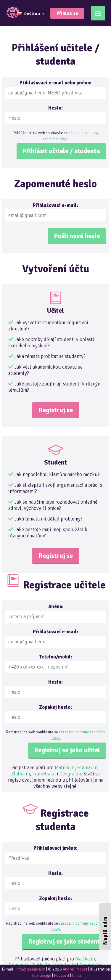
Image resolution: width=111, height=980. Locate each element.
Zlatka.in (21, 774)
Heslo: (55, 108)
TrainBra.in (44, 774)
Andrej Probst (75, 969)
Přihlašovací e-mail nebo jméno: (55, 83)
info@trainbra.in (30, 969)
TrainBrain (13, 12)
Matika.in (65, 768)
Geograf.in (70, 774)
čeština (28, 14)
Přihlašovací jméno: (55, 848)
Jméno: (56, 607)
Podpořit (62, 975)
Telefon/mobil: (56, 657)
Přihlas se (67, 13)
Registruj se (56, 410)
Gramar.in (87, 768)
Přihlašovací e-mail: (55, 205)
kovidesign (42, 975)
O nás (77, 975)
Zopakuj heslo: (55, 707)
